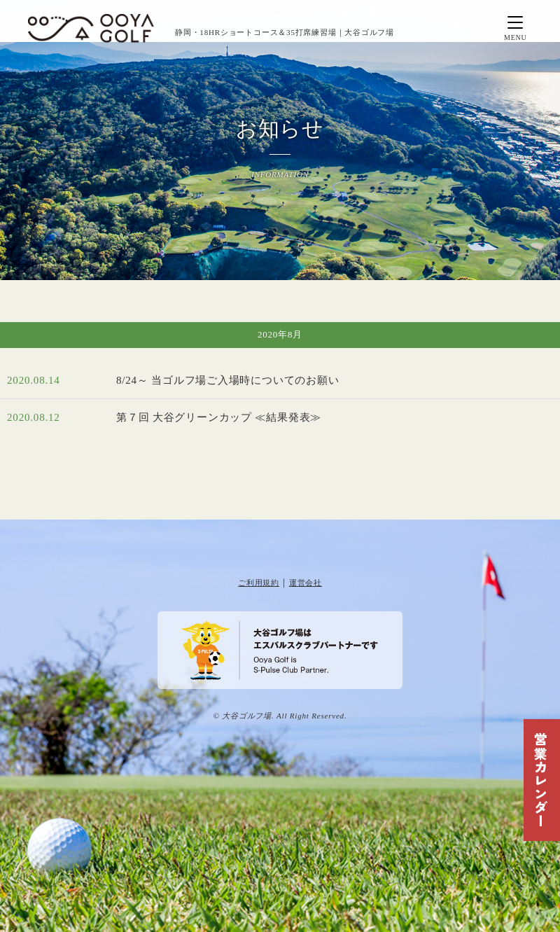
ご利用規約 (259, 583)
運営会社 (306, 583)
